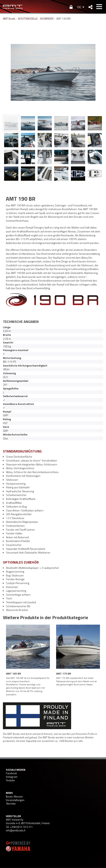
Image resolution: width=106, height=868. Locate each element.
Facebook (11, 773)
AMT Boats (9, 19)
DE (79, 7)
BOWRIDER (47, 19)
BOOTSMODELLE (28, 19)
